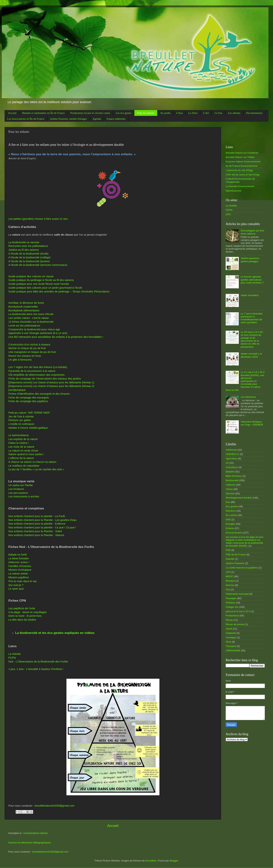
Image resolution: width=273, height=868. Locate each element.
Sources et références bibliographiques (29, 843)
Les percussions (18, 493)
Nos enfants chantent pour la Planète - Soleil (35, 531)
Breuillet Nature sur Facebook (242, 153)
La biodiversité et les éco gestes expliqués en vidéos (55, 633)
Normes (230, 585)
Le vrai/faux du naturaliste (24, 466)
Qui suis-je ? (16, 585)
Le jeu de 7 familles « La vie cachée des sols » (36, 469)
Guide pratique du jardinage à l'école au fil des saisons (41, 280)
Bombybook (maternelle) (23, 307)
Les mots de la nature (21, 447)
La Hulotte (15, 654)
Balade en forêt (18, 555)
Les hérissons (248, 397)
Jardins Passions (235, 563)
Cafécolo (231, 485)
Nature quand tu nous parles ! (26, 454)
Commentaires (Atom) (35, 833)
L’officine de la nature (21, 458)
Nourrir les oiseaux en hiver (25, 356)
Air (227, 463)
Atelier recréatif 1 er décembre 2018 (251, 355)
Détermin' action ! (19, 562)
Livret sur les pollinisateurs (24, 326)
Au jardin (165, 113)
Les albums (234, 113)
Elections (231, 511)
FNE (228, 550)
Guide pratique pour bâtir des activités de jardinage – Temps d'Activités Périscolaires (59, 292)
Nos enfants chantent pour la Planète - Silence (36, 535)
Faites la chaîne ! (19, 443)
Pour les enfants (146, 113)
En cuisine (231, 515)
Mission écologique (20, 570)
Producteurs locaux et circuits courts (90, 113)
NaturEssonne (234, 191)
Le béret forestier (19, 558)
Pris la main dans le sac (23, 581)
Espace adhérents (116, 119)
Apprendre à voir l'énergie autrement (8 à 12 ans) (38, 333)
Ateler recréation (250, 295)
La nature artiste (18, 574)
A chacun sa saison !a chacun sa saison (32, 462)
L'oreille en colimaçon (21, 424)
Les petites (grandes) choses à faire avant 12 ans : (39, 219)
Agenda (97, 119)
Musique (230, 581)
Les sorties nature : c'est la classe (29, 318)
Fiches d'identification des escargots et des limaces (39, 394)
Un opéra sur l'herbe (21, 485)
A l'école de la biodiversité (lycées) (29, 261)
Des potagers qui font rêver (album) (252, 232)
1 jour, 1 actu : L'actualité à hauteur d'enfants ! (36, 669)
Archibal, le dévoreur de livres (26, 303)
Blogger (174, 861)
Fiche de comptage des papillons (28, 401)
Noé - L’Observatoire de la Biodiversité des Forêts (38, 662)
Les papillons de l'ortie (22, 608)
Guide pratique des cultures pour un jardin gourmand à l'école (45, 288)
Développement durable (239, 498)
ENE (228, 520)
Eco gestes (232, 506)
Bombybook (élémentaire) (24, 310)
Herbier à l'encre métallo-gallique (28, 428)
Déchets (230, 493)
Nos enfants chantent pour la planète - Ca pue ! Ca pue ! (42, 527)
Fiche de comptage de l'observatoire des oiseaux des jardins (45, 379)
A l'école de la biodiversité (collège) (29, 257)
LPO (228, 214)
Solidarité (231, 633)
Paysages (231, 598)
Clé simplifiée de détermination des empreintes (36, 375)
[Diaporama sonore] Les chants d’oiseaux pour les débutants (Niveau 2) (51, 386)
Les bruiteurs (16, 489)
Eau (228, 502)
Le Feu (218, 113)
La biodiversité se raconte (24, 242)
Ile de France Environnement (241, 166)
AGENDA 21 (233, 454)
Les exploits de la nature (23, 439)
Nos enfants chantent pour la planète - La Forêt (37, 516)
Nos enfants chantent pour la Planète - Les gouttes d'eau (42, 520)
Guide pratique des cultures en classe (31, 276)
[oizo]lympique (17, 390)
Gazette (230, 559)
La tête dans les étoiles (22, 620)
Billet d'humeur (234, 476)
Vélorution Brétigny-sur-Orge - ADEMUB (252, 423)
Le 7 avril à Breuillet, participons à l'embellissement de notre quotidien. (252, 318)
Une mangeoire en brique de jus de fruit (32, 352)
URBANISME (233, 651)
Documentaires (254, 113)
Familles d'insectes (20, 566)
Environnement (234, 533)
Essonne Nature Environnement (243, 162)
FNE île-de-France (236, 555)
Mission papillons (19, 577)
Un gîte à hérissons (20, 360)
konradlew (151, 861)
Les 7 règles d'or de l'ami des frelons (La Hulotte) (38, 367)
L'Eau (179, 113)
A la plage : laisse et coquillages (27, 612)
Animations (232, 467)
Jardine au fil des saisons (24, 250)
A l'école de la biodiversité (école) (28, 254)
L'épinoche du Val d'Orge (239, 170)
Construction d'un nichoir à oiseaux (29, 345)
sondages (231, 637)
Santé (229, 629)
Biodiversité (232, 480)
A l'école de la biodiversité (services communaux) (38, 265)
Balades (230, 472)
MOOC (230, 576)
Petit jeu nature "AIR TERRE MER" (29, 413)
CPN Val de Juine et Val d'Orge (243, 175)
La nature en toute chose (23, 451)
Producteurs (232, 616)
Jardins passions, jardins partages (250, 260)
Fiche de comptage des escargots (29, 398)
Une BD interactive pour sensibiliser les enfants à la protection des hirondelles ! (56, 337)
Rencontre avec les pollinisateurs (28, 246)
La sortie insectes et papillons (242, 568)
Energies (231, 524)
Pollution (230, 603)
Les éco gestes (124, 113)
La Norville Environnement (240, 186)
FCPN (12, 658)
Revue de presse (235, 624)
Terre (229, 642)
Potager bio (232, 607)
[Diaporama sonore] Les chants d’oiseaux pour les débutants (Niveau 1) (51, 382)
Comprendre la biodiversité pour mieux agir (34, 329)
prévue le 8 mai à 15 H (238, 611)
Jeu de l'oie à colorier (21, 417)
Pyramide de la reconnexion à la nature (32, 371)
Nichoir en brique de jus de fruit (27, 348)
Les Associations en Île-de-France (26, 119)
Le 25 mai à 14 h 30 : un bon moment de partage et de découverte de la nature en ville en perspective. (252, 339)
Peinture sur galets (20, 420)
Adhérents (231, 450)
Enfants (230, 528)
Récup (229, 620)
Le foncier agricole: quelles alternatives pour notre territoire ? (252, 280)
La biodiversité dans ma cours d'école (31, 314)
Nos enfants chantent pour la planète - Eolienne (37, 524)
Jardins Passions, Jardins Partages (69, 119)
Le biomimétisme (19, 435)
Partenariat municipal (237, 594)
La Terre (193, 113)
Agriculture (232, 459)
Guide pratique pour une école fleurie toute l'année (39, 284)
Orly (228, 590)
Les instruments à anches (24, 496)
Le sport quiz (16, 589)
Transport (231, 646)
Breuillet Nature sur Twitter (240, 157)
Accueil (12, 113)
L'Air (206, 113)
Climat (229, 489)
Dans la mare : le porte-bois (25, 616)
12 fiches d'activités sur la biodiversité (31, 322)
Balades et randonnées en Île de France (43, 113)
